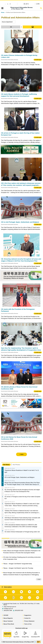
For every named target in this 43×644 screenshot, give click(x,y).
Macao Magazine (8, 618)
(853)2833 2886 (8, 610)
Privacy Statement (29, 621)
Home (3, 12)
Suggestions (28, 615)
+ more (39, 579)
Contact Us (27, 618)
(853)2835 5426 (19, 610)
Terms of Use (28, 624)
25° (27, 4)
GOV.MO (6, 615)
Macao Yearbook (8, 621)
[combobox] (8, 22)
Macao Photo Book (9, 624)
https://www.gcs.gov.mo (10, 607)
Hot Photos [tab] (16, 465)
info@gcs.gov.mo (8, 609)
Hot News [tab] (6, 465)
